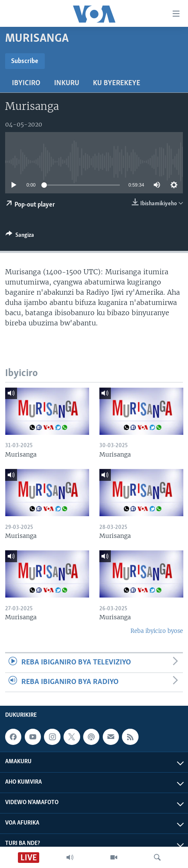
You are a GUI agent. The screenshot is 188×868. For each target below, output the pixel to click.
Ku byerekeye (117, 83)
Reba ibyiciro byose (157, 631)
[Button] (20, 236)
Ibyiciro (26, 83)
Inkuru (67, 83)
